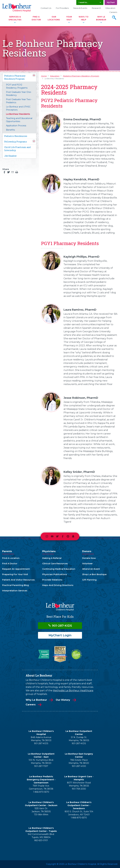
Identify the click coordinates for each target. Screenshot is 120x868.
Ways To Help (83, 18)
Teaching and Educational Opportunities (19, 120)
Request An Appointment (16, 569)
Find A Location (11, 558)
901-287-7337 (41, 766)
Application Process (16, 126)
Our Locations (54, 18)
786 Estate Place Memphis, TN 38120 (79, 762)
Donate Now (89, 558)
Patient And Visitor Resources (18, 580)
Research (96, 8)
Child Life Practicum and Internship (17, 149)
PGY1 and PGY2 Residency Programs (17, 86)
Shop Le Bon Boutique (94, 574)
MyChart (111, 2)
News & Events (80, 8)
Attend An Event (91, 569)
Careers (113, 12)
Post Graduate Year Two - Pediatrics (19, 101)
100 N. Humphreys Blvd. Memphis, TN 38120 (41, 762)
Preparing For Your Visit (15, 574)
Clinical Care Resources (55, 564)
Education (110, 8)
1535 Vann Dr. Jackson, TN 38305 (41, 810)
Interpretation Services (15, 591)
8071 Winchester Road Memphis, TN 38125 (79, 784)
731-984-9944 (41, 815)
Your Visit (69, 18)
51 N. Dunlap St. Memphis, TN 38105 (79, 739)
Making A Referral (52, 558)
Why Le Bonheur (101, 18)
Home (44, 76)
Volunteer (87, 564)
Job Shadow (10, 156)
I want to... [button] (83, 2)
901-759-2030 (79, 789)
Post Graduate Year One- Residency (19, 94)
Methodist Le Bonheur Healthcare (73, 691)
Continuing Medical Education (59, 569)
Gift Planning (89, 580)
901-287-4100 (79, 766)
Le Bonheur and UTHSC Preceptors (18, 108)
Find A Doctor (36, 18)
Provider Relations (52, 580)
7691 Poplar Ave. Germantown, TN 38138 (41, 787)
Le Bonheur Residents (18, 114)
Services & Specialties (15, 18)
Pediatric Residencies (16, 136)
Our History (63, 700)
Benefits (10, 130)
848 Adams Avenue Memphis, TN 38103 (41, 739)
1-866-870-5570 (41, 792)
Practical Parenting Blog (15, 585)
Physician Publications (55, 574)
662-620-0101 (41, 840)
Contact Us (46, 8)
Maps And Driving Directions (58, 585)
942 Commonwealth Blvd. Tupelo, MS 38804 (41, 836)
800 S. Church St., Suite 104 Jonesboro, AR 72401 (79, 813)
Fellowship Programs (16, 142)
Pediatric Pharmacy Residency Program (15, 77)
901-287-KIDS (60, 626)
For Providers (62, 8)
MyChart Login (60, 635)
